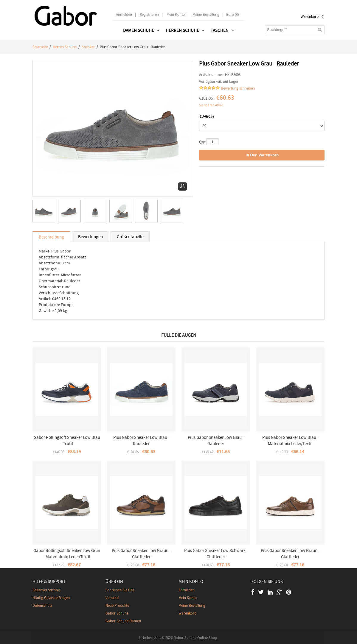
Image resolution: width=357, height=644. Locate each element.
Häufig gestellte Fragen (51, 598)
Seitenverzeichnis (46, 590)
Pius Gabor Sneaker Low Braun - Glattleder (141, 554)
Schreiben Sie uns (120, 590)
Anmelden (124, 14)
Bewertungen (90, 237)
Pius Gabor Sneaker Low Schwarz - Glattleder (216, 554)
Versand (112, 598)
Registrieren (149, 14)
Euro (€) (233, 14)
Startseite (40, 47)
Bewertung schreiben (238, 88)
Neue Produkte (117, 605)
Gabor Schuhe (117, 613)
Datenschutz (42, 605)
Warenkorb (187, 613)
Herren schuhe (65, 47)
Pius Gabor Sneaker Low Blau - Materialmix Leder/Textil (290, 440)
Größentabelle (130, 237)
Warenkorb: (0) (313, 17)
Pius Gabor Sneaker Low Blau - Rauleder (141, 440)
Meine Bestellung (206, 14)
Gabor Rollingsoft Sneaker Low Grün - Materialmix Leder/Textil (67, 554)
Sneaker (88, 47)
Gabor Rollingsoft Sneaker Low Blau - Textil (67, 440)
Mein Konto (176, 14)
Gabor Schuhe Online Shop (195, 638)
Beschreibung (51, 237)
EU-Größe (207, 116)
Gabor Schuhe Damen (123, 621)
